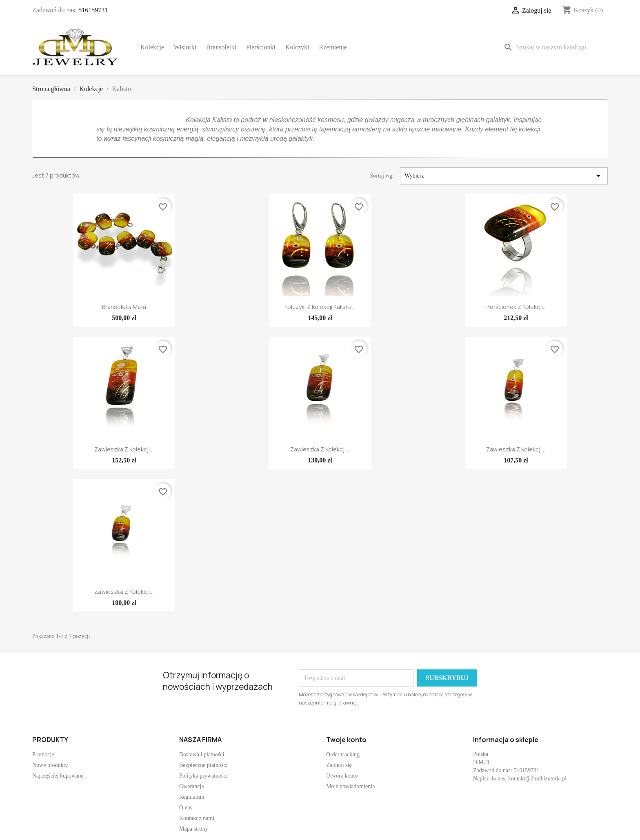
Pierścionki (261, 47)
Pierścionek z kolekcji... (516, 307)
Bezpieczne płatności (203, 765)
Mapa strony (193, 829)
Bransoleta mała (124, 307)
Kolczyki (297, 47)
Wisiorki (185, 47)
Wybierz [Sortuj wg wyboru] (504, 176)
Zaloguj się (339, 765)
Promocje (43, 754)
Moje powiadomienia (350, 786)
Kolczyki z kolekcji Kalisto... (320, 307)
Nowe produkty (50, 765)
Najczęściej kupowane (58, 776)
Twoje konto (346, 740)
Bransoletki (221, 47)
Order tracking (343, 754)
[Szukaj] (554, 47)
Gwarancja (192, 786)
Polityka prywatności (203, 776)
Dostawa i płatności (202, 754)
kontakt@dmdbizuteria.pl (537, 779)
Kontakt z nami (197, 818)
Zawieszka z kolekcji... (124, 449)
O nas (186, 808)
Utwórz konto (342, 776)
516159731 (93, 10)
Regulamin (192, 797)
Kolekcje (152, 47)
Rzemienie (333, 47)
